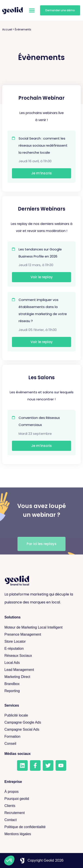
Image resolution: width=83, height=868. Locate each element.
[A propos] (41, 792)
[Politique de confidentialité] (41, 827)
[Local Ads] (41, 663)
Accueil (7, 29)
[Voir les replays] (41, 544)
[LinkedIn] (22, 765)
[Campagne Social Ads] (41, 730)
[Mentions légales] (41, 834)
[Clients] (41, 806)
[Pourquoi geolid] (41, 799)
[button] (32, 10)
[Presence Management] (41, 635)
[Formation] (41, 737)
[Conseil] (41, 744)
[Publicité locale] (41, 715)
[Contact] (41, 820)
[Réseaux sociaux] (41, 656)
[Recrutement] (41, 813)
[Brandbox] (41, 684)
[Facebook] (35, 765)
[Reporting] (41, 691)
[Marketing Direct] (41, 677)
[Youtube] (61, 765)
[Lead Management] (41, 670)
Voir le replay (42, 277)
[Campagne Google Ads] (41, 722)
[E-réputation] (41, 649)
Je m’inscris (41, 173)
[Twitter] (48, 765)
